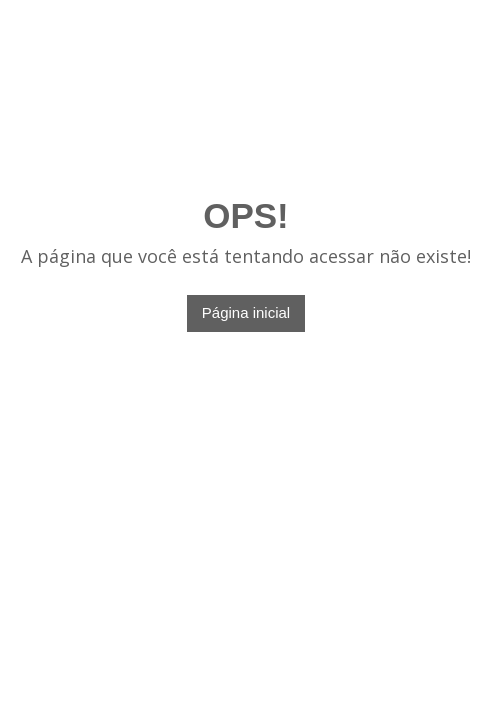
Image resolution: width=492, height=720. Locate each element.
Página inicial (246, 312)
